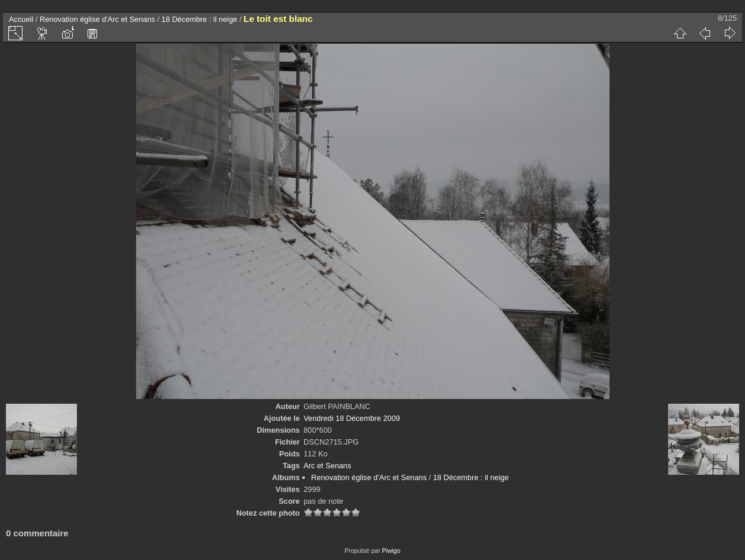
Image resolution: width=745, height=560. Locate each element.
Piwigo (391, 551)
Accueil (21, 19)
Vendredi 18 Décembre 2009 (352, 418)
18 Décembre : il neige (199, 19)
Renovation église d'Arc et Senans (97, 19)
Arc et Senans (327, 466)
